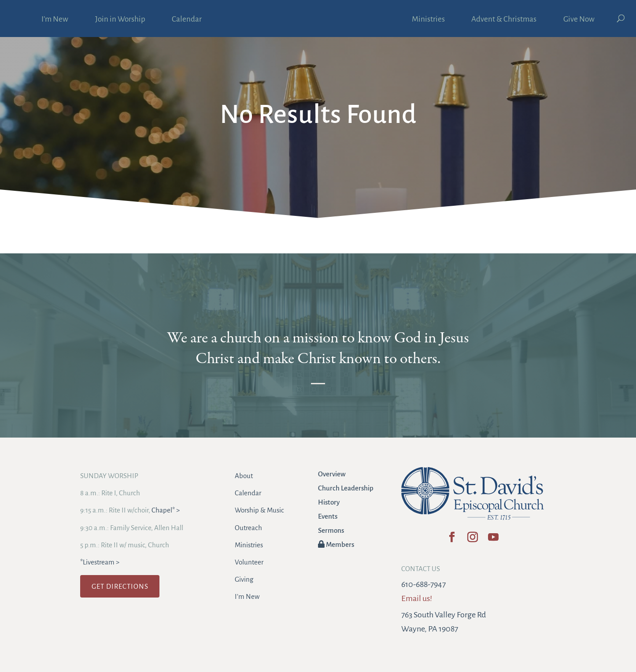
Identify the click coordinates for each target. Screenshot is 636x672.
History (329, 502)
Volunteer (249, 562)
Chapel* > (166, 510)
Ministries (428, 20)
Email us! (417, 598)
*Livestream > (100, 562)
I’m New (55, 20)
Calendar (187, 20)
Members (336, 544)
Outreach (248, 528)
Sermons (331, 530)
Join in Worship (120, 20)
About (244, 476)
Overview (332, 474)
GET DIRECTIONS (120, 586)
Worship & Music (259, 510)
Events (328, 516)
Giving (244, 579)
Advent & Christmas (504, 20)
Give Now (579, 20)
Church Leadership (346, 488)
